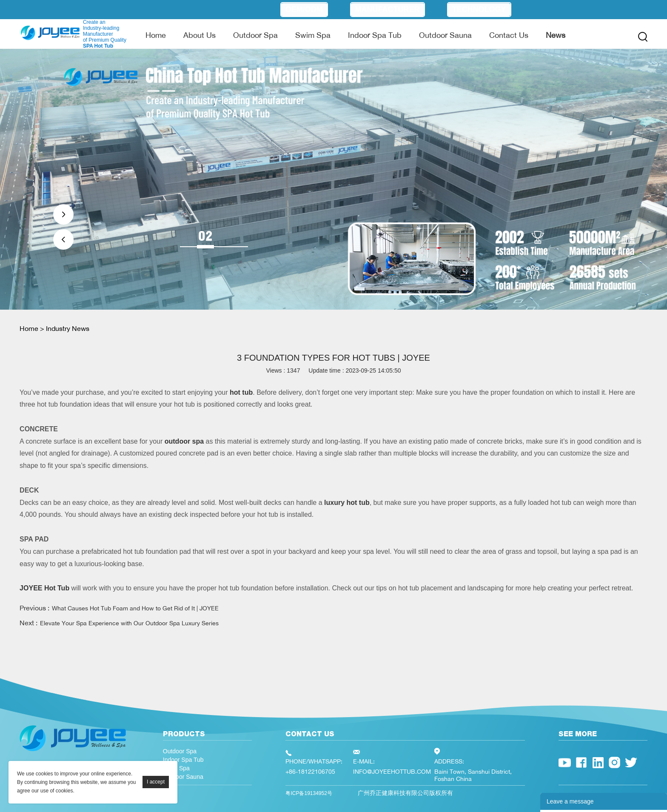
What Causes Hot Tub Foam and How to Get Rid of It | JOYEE (135, 608)
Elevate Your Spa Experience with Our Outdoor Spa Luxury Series (129, 623)
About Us (200, 35)
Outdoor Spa (255, 35)
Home (156, 35)
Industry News (68, 328)
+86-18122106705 (310, 771)
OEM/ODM (304, 9)
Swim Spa (313, 35)
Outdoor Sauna (445, 35)
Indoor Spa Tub (375, 35)
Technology (479, 9)
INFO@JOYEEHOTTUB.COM (392, 771)
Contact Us (509, 35)
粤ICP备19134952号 (309, 793)
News (556, 35)
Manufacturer (388, 9)
